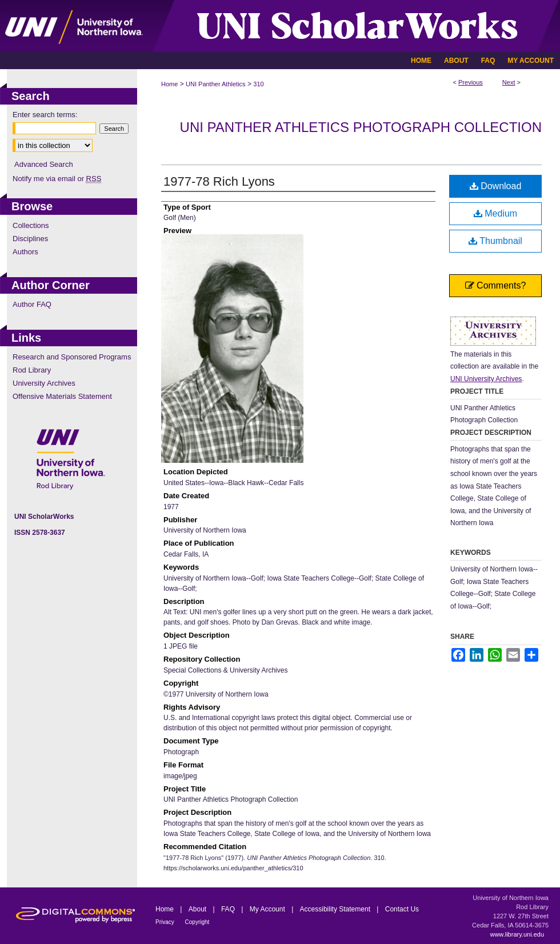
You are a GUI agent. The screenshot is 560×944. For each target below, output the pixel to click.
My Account (268, 909)
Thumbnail (495, 241)
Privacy (166, 922)
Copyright (197, 922)
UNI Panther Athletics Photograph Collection (361, 127)
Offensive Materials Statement (62, 396)
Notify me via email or (57, 179)
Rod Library (32, 370)
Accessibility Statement (336, 909)
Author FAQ (32, 304)
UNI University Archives (486, 379)
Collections (31, 225)
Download (496, 186)
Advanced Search (44, 164)
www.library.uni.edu (517, 934)
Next (509, 82)
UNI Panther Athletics (216, 84)
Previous (471, 82)
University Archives (44, 383)
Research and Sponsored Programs (72, 357)
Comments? (496, 285)
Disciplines (30, 239)
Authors (25, 252)
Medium (495, 213)
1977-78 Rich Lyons (219, 181)
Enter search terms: (45, 115)
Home (169, 84)
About (199, 909)
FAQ (229, 909)
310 (258, 84)
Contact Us (402, 909)
